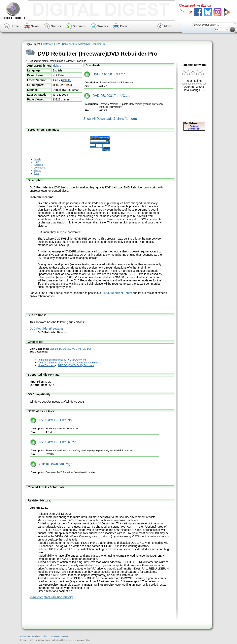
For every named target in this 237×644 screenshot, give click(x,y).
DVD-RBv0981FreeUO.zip (107, 96)
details (66, 80)
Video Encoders (46, 365)
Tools (36, 173)
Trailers (99, 26)
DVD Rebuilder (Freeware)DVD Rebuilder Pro (81, 44)
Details (37, 159)
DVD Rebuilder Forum (118, 293)
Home (11, 26)
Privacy (45, 636)
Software (76, 26)
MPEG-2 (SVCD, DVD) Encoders (76, 365)
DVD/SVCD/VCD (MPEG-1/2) (75, 349)
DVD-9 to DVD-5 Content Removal (83, 363)
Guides (52, 26)
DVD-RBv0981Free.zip (105, 74)
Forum (121, 26)
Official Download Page (51, 464)
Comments (39, 168)
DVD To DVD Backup (49, 363)
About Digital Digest (28, 636)
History (37, 171)
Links (36, 162)
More (164, 26)
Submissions (55, 636)
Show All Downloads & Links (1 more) (110, 119)
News (31, 26)
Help (39, 636)
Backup (54, 349)
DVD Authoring (78, 360)
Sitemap (65, 636)
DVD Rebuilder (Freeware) (46, 329)
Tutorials (38, 165)
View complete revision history (51, 597)
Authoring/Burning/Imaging (52, 360)
